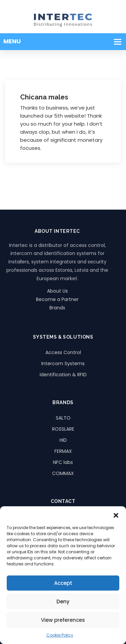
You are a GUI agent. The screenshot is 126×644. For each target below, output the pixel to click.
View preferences (63, 620)
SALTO (63, 418)
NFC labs (63, 462)
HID (63, 440)
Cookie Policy (60, 635)
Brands (57, 308)
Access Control (63, 352)
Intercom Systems (63, 363)
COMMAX (63, 473)
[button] (116, 515)
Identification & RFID (63, 375)
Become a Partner (57, 299)
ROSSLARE (63, 429)
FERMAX (63, 451)
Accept (63, 583)
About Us (57, 291)
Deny (63, 602)
